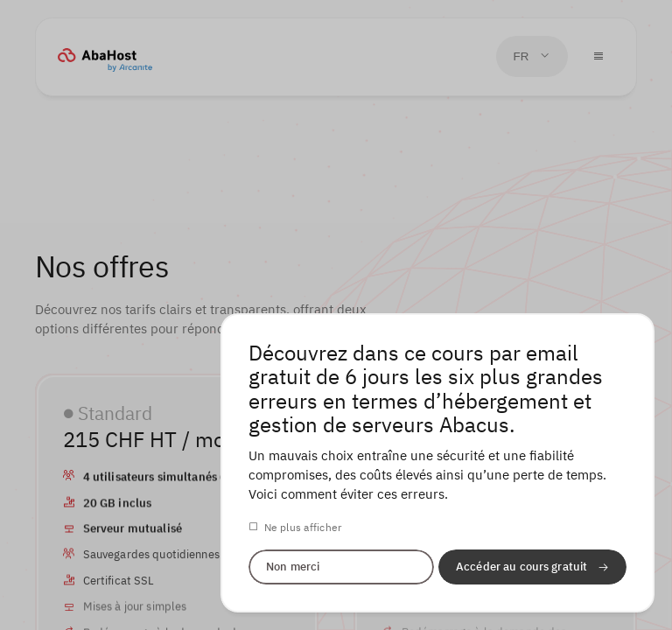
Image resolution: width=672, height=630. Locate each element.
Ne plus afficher (303, 528)
